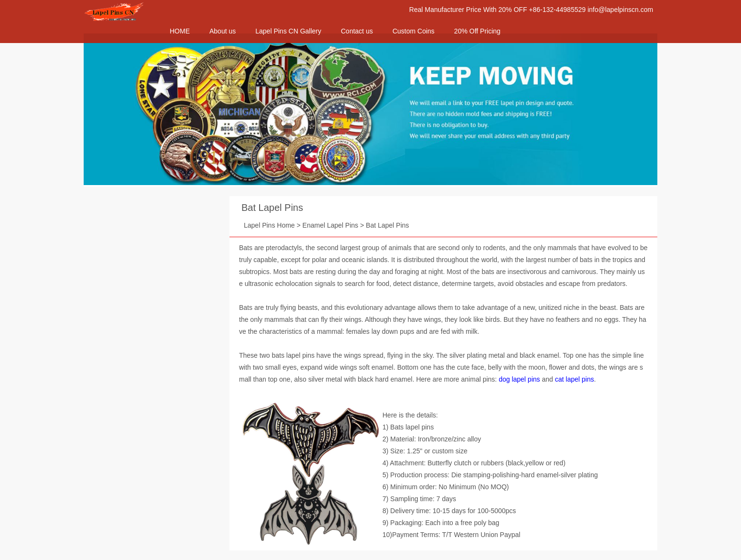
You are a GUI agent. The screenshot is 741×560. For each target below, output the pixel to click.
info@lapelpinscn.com (620, 10)
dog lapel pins (519, 379)
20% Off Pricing (477, 31)
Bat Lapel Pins (272, 208)
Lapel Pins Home (269, 225)
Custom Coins (414, 31)
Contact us (357, 31)
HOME (180, 31)
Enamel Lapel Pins (331, 225)
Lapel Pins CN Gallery (288, 31)
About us (223, 31)
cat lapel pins (575, 379)
